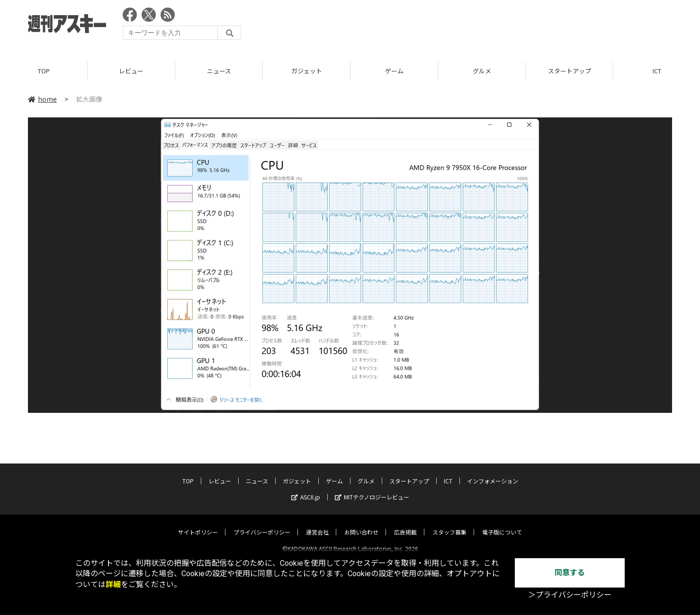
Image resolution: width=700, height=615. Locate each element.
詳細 (113, 584)
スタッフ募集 (449, 524)
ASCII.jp (306, 489)
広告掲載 (405, 524)
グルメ (482, 71)
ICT (448, 473)
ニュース (219, 71)
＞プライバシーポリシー (570, 595)
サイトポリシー (198, 524)
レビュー (131, 71)
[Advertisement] (500, 26)
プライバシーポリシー (262, 524)
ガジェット (307, 71)
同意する (570, 573)
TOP (44, 71)
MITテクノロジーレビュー (372, 489)
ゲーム (394, 71)
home (42, 99)
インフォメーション (493, 473)
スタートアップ (570, 71)
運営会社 (317, 524)
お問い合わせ (361, 524)
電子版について (502, 524)
